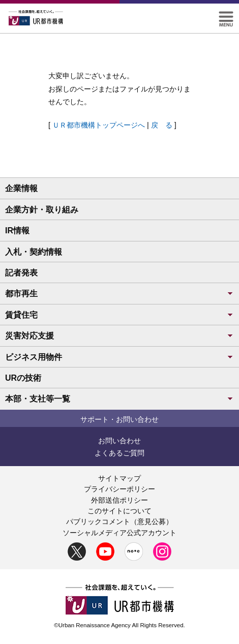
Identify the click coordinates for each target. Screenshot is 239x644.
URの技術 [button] (23, 378)
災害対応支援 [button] (119, 336)
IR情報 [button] (17, 231)
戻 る (162, 125)
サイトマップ (119, 478)
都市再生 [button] (119, 294)
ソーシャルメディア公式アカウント (119, 533)
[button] (226, 16)
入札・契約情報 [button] (34, 252)
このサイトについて (119, 511)
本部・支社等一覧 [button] (119, 399)
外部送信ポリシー (119, 500)
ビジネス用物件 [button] (119, 357)
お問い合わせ (119, 441)
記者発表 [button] (21, 273)
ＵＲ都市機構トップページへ (99, 125)
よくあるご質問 (119, 453)
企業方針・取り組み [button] (42, 210)
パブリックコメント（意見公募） (119, 522)
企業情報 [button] (21, 188)
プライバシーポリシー (119, 489)
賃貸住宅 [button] (119, 315)
